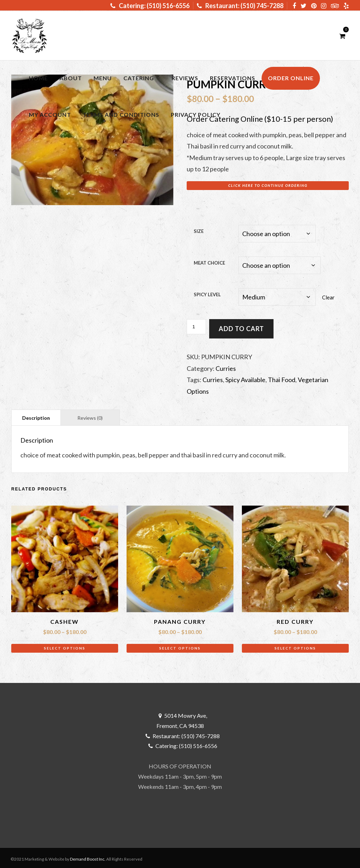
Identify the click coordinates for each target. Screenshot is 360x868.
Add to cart (241, 327)
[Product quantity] (196, 325)
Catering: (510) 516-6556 (150, 6)
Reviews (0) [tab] (90, 416)
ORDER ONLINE (291, 78)
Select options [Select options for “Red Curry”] (295, 646)
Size (199, 231)
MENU (103, 78)
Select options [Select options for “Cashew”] (65, 646)
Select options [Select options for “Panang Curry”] (180, 646)
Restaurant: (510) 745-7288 (240, 6)
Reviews (185, 78)
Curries (226, 366)
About (71, 78)
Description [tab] (36, 416)
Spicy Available (245, 378)
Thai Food (282, 378)
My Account (50, 115)
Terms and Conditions (121, 115)
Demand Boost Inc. (88, 857)
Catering (139, 78)
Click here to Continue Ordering (268, 185)
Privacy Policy (196, 115)
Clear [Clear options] (328, 296)
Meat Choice (209, 262)
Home (38, 78)
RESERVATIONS (233, 78)
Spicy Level (207, 293)
